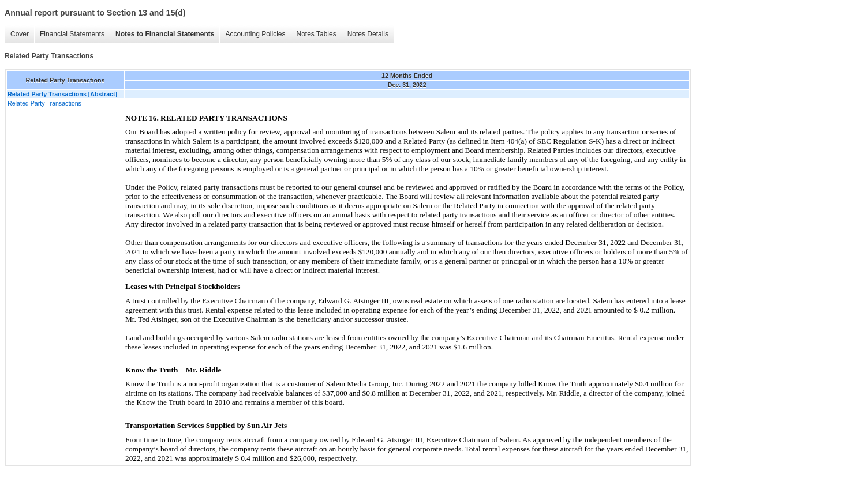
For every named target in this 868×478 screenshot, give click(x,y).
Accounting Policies (255, 34)
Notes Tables (317, 34)
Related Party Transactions (44, 103)
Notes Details (368, 34)
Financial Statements (72, 34)
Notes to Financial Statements (165, 34)
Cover (20, 34)
